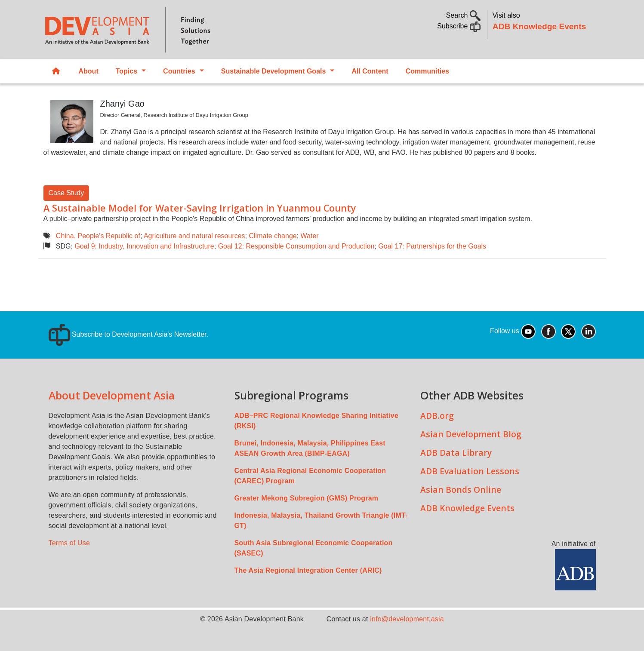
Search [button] (463, 15)
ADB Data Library (456, 453)
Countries (179, 71)
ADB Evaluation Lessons (470, 471)
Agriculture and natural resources (194, 236)
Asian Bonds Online (461, 490)
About (89, 71)
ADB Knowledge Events (539, 26)
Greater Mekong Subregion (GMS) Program (307, 498)
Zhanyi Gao (122, 104)
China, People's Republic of (98, 236)
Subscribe (459, 26)
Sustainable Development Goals (274, 71)
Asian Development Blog (471, 434)
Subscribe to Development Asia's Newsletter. (128, 334)
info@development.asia (407, 619)
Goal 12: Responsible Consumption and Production (296, 246)
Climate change (273, 236)
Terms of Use (69, 543)
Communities (427, 71)
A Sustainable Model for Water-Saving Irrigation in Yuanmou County (200, 208)
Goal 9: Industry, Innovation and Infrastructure (144, 246)
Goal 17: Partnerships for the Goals (432, 246)
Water (310, 236)
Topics (126, 71)
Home (56, 72)
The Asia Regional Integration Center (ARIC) (308, 570)
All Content (370, 71)
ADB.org (437, 416)
